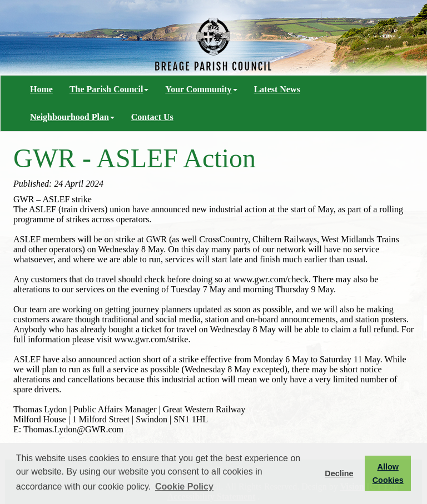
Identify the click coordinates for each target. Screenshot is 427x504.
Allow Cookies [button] (388, 473)
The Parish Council (109, 89)
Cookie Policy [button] (184, 486)
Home (41, 89)
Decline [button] (339, 473)
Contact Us (152, 117)
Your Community (201, 89)
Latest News (277, 89)
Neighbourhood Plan (72, 117)
